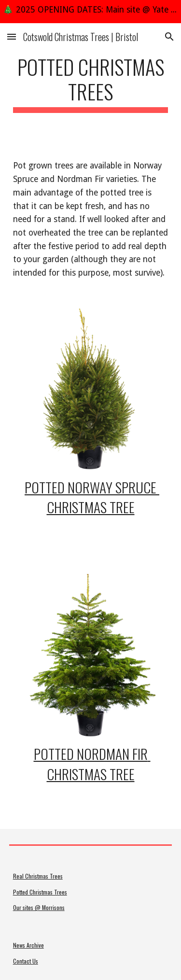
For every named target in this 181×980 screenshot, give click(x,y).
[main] (91, 84)
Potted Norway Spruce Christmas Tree (92, 497)
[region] (90, 12)
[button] (12, 36)
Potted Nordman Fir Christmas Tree (92, 763)
